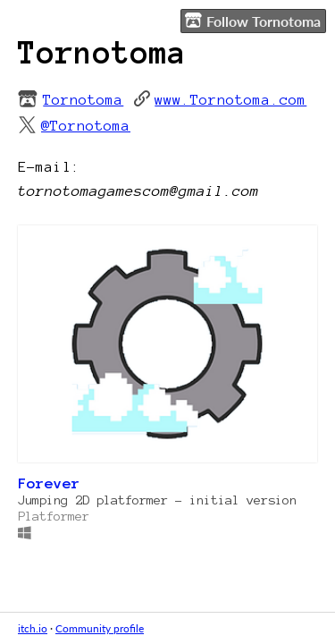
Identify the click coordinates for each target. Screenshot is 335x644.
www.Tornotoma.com (230, 99)
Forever (49, 483)
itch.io (33, 628)
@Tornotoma (86, 125)
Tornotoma (83, 99)
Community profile (100, 628)
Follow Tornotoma (253, 21)
